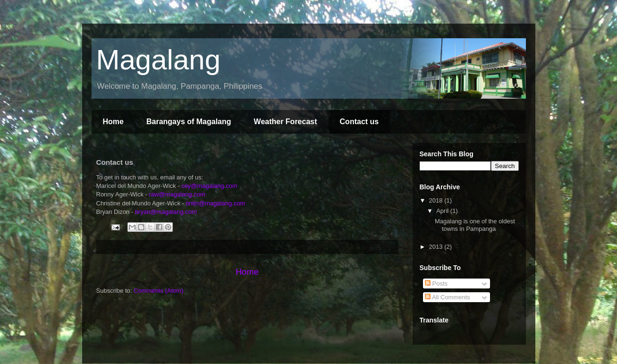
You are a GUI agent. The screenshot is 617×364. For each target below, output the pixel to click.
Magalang (159, 60)
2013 (437, 247)
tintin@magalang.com (216, 203)
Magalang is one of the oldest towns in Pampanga (475, 225)
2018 (437, 200)
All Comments (448, 297)
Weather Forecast (286, 122)
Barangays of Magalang (189, 122)
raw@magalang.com (177, 194)
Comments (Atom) (158, 291)
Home (113, 122)
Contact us (359, 122)
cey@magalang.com (209, 186)
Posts (436, 284)
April (443, 211)
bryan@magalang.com (166, 212)
